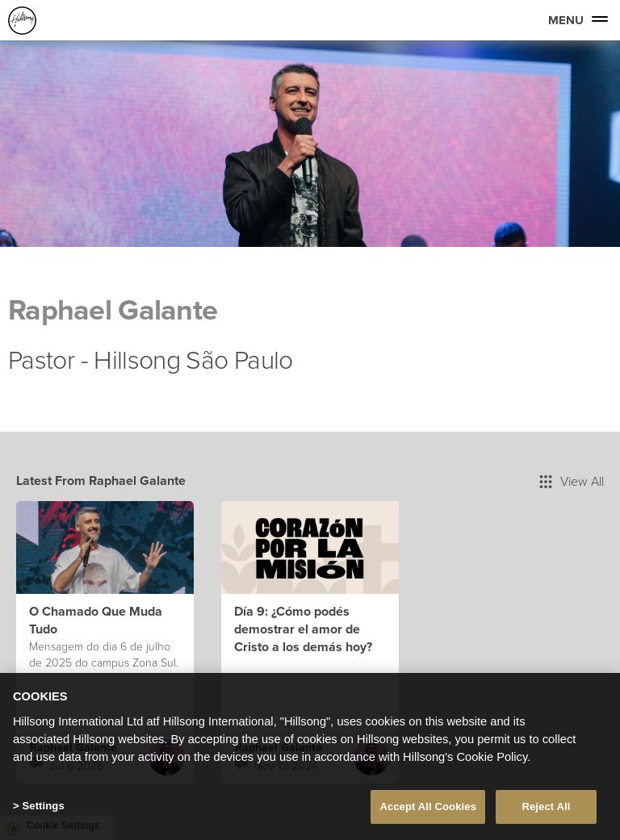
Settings (43, 806)
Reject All (546, 807)
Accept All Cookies (428, 807)
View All (572, 481)
